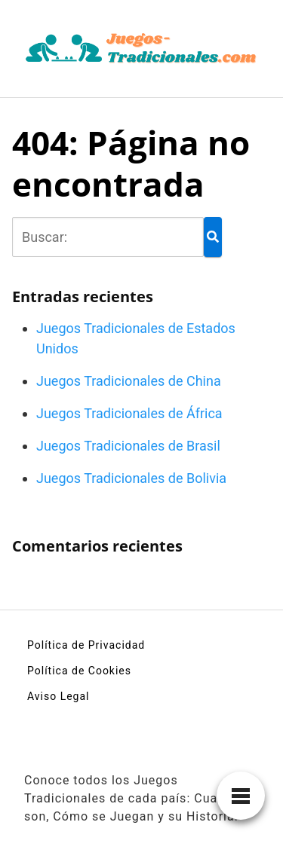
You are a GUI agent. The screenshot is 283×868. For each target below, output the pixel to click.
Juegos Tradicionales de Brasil (128, 446)
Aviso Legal (58, 696)
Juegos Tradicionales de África (129, 413)
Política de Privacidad (86, 645)
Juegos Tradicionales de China (129, 381)
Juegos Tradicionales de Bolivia (131, 478)
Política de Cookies (79, 671)
